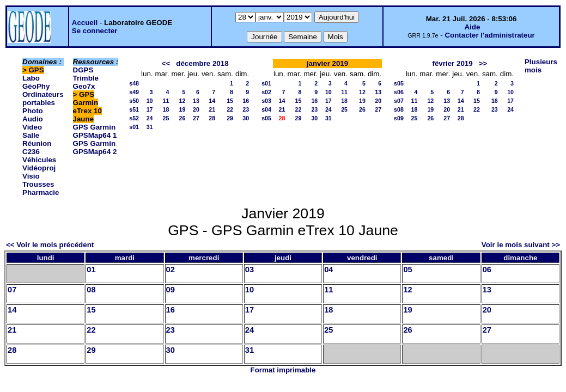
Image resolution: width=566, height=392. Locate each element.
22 (230, 109)
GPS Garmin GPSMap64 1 (95, 131)
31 (150, 127)
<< (166, 63)
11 (166, 101)
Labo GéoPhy (36, 82)
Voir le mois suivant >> (521, 245)
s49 (134, 92)
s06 (399, 92)
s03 (266, 101)
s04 (266, 109)
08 (91, 290)
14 (212, 101)
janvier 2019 (327, 63)
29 (230, 118)
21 (212, 109)
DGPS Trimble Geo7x (86, 78)
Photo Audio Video (33, 119)
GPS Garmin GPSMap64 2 (95, 148)
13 (196, 101)
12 (182, 101)
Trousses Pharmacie (41, 188)
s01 (134, 127)
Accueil (85, 23)
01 (91, 269)
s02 (266, 92)
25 (166, 118)
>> (483, 63)
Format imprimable (283, 370)
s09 (399, 118)
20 (196, 109)
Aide (472, 27)
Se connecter (95, 31)
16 (246, 101)
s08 (399, 109)
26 (182, 118)
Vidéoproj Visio (39, 172)
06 (487, 269)
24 (150, 118)
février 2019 (453, 63)
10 (150, 101)
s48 (134, 83)
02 (171, 269)
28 (212, 118)
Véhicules (39, 160)
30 (246, 118)
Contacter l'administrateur (489, 35)
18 (166, 109)
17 (150, 109)
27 (196, 118)
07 (12, 290)
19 (182, 109)
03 (249, 269)
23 (246, 109)
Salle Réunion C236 (37, 143)
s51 (134, 109)
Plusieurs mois (541, 66)
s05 (266, 118)
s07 (399, 101)
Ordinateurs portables (43, 99)
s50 (134, 101)
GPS (36, 70)
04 (328, 269)
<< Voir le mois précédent (50, 245)
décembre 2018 (202, 63)
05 (407, 269)
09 (171, 290)
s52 (134, 118)
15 (230, 101)
